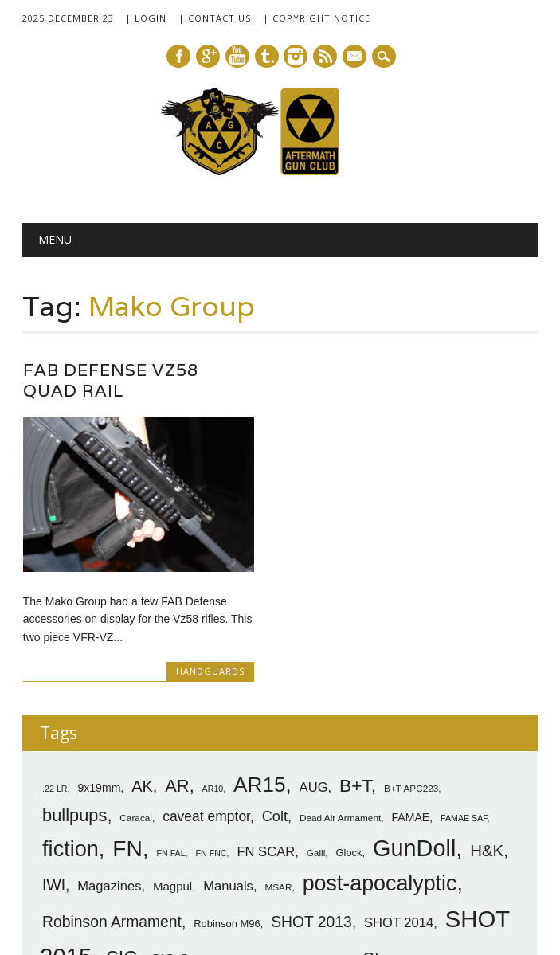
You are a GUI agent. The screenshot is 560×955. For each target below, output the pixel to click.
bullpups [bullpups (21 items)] (74, 673)
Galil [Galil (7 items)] (316, 711)
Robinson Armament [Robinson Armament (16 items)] (112, 780)
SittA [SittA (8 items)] (341, 819)
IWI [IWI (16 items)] (54, 744)
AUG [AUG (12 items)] (314, 646)
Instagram (296, 56)
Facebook (178, 56)
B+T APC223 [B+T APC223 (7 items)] (411, 647)
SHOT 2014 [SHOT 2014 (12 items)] (399, 781)
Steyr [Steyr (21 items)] (383, 817)
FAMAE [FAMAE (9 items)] (410, 675)
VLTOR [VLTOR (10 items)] (62, 843)
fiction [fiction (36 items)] (70, 707)
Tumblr (267, 56)
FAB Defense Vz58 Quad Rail (111, 380)
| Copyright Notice (317, 18)
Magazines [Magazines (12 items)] (109, 744)
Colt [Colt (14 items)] (275, 675)
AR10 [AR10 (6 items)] (213, 647)
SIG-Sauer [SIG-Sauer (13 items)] (184, 818)
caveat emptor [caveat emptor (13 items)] (206, 675)
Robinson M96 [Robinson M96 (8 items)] (227, 782)
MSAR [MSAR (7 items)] (278, 746)
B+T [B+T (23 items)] (355, 644)
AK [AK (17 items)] (142, 644)
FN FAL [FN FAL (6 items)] (170, 711)
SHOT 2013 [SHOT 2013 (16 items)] (311, 780)
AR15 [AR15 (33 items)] (259, 643)
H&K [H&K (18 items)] (487, 708)
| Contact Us (215, 18)
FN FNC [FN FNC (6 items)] (211, 711)
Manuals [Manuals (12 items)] (228, 744)
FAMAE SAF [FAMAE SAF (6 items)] (464, 676)
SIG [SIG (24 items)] (122, 816)
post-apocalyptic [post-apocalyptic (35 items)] (380, 742)
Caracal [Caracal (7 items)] (136, 676)
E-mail (355, 57)
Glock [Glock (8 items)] (349, 711)
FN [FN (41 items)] (127, 706)
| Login (146, 18)
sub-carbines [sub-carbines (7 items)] (442, 820)
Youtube (237, 56)
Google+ (208, 56)
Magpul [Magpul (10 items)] (172, 744)
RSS (325, 56)
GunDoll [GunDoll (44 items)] (414, 706)
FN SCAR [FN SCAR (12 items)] (266, 710)
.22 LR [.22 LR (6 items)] (55, 647)
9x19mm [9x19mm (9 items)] (99, 646)
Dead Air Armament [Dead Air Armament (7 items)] (340, 676)
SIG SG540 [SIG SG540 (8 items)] (254, 819)
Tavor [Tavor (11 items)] (495, 818)
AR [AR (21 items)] (177, 644)
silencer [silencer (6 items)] (306, 820)
